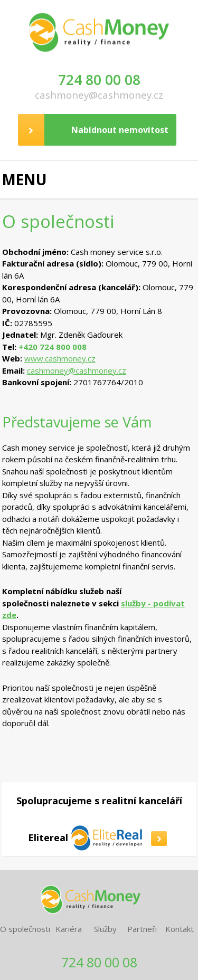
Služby (105, 929)
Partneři (142, 929)
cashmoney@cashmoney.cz (99, 95)
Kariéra (69, 929)
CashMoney (99, 29)
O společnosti (25, 929)
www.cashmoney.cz (60, 358)
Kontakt (180, 929)
